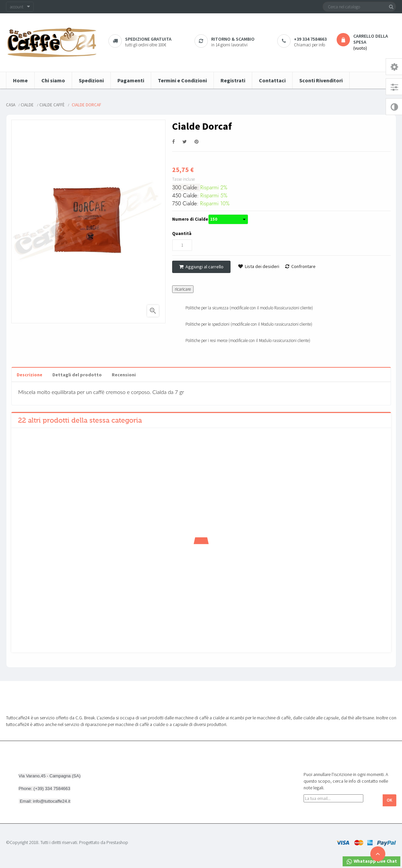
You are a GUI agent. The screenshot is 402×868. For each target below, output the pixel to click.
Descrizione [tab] (30, 375)
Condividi (173, 142)
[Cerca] (359, 7)
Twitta (185, 142)
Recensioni (124, 375)
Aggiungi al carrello (201, 267)
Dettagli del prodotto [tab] (77, 375)
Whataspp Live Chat (371, 861)
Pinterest (196, 142)
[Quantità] (182, 245)
